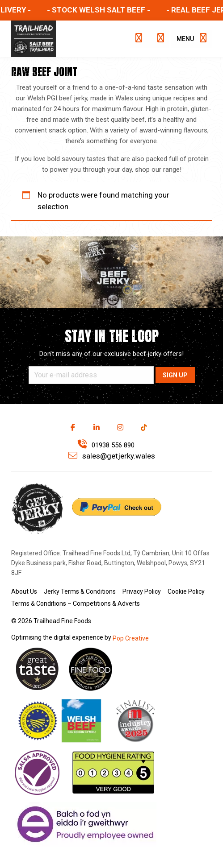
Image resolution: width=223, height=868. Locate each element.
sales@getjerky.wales (112, 456)
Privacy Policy (142, 591)
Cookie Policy (186, 591)
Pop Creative (131, 638)
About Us (24, 591)
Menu (191, 38)
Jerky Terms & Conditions (80, 591)
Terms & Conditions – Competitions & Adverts (76, 603)
